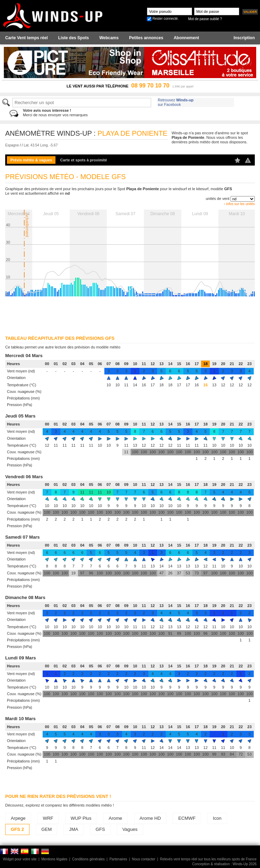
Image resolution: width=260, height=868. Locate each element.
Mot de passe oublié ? (205, 19)
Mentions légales (54, 859)
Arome (116, 818)
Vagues (130, 829)
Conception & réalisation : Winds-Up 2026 (224, 864)
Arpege (18, 818)
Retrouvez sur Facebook (176, 102)
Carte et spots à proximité (84, 160)
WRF (48, 818)
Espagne (12, 145)
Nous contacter (144, 859)
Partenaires (118, 859)
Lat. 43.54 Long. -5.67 (41, 145)
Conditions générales (88, 859)
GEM (46, 829)
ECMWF (187, 818)
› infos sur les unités (239, 204)
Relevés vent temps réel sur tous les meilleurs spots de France (208, 859)
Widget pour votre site (20, 859)
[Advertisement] (89, 314)
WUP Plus (81, 818)
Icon (217, 818)
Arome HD (150, 818)
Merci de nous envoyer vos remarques (55, 113)
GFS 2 (17, 829)
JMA (73, 829)
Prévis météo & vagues (31, 160)
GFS (100, 829)
